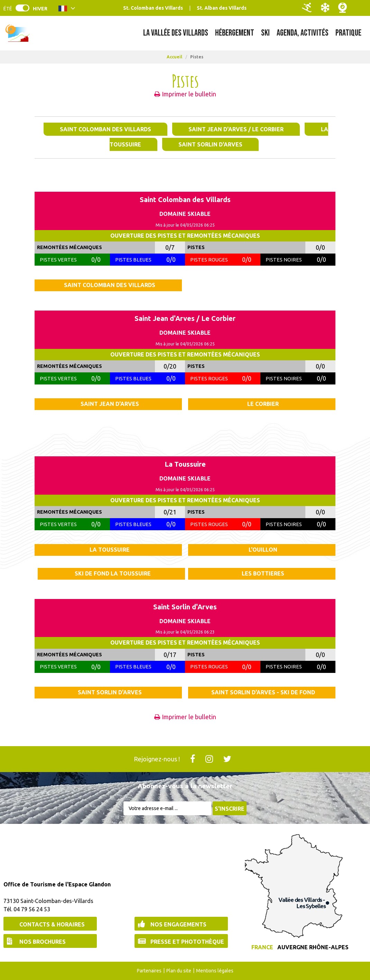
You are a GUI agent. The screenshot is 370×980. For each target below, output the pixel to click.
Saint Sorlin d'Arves (210, 144)
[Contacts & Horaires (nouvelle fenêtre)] (50, 924)
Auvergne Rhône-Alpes (313, 947)
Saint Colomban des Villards (105, 129)
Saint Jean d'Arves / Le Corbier (236, 129)
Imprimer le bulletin (189, 94)
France (262, 947)
